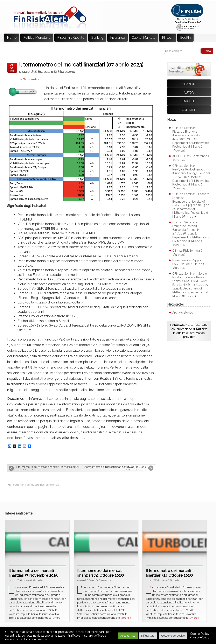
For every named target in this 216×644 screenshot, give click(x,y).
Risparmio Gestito (71, 38)
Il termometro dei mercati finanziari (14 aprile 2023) (114, 468)
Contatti (189, 110)
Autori (189, 93)
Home (12, 38)
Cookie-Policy (200, 634)
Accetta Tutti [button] (128, 636)
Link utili (189, 101)
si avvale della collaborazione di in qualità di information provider (189, 331)
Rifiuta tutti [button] (148, 636)
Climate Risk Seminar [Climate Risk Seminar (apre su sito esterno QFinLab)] (186, 251)
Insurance (117, 38)
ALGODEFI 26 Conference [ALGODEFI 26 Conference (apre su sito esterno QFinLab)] (190, 156)
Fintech (168, 38)
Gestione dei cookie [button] (173, 636)
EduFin (185, 38)
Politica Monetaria (37, 38)
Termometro (31, 79)
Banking (97, 38)
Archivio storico (183, 313)
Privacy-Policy (200, 637)
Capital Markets (143, 38)
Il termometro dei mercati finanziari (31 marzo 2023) (48, 468)
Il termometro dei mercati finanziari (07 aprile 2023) (86, 68)
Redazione (189, 84)
